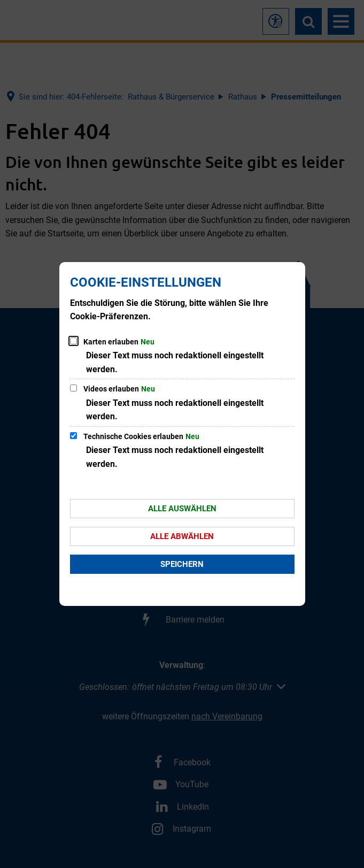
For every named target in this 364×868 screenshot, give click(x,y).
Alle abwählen (182, 536)
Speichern (182, 564)
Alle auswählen (182, 509)
